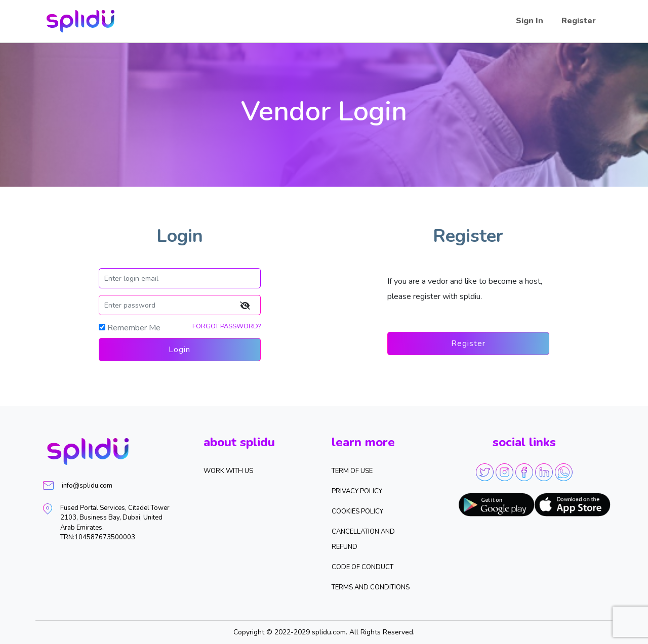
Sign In (530, 21)
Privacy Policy (357, 491)
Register (579, 21)
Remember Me (134, 328)
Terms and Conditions (371, 587)
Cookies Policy (357, 511)
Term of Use (352, 471)
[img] (244, 305)
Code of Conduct (362, 567)
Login (179, 350)
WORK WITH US (228, 471)
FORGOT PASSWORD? (227, 326)
